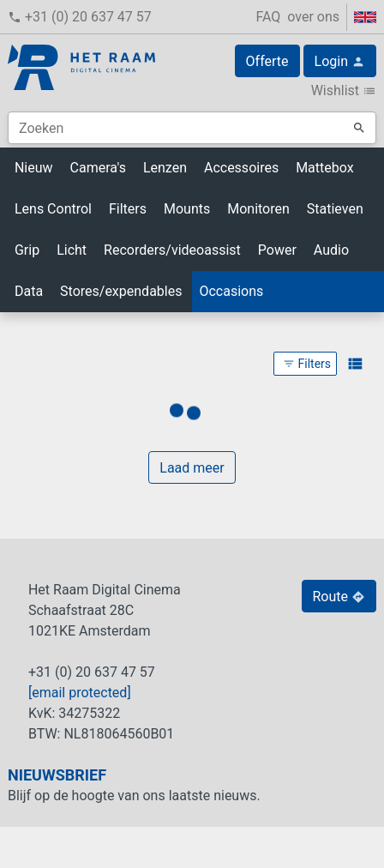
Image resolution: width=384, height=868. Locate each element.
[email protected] (80, 693)
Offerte (267, 61)
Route (339, 597)
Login (340, 61)
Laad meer (192, 468)
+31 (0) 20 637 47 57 (80, 17)
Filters (307, 364)
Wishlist (344, 90)
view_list (355, 364)
